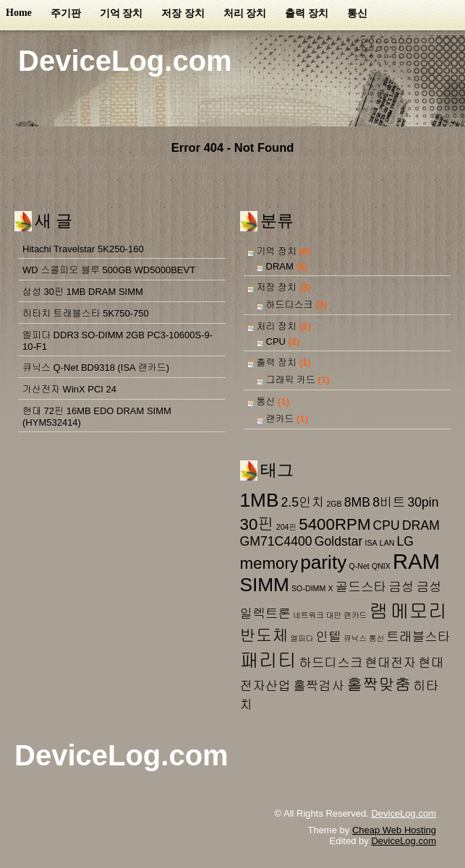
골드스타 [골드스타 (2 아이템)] (361, 587)
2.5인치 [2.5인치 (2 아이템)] (302, 502)
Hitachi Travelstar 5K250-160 (83, 249)
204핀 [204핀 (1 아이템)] (286, 527)
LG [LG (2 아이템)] (406, 541)
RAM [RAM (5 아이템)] (416, 561)
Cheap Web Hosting (394, 830)
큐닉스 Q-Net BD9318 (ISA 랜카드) (96, 368)
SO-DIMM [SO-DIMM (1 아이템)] (308, 588)
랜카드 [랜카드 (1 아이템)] (355, 615)
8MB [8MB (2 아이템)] (357, 502)
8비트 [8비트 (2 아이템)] (389, 502)
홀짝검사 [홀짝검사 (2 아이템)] (319, 686)
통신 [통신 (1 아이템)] (376, 638)
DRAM (280, 266)
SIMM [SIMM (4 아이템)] (265, 585)
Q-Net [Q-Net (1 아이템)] (359, 566)
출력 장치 (307, 13)
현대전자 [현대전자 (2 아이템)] (391, 663)
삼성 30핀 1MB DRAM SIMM (83, 292)
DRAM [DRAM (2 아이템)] (421, 525)
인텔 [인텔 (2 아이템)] (329, 637)
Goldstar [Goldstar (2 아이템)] (339, 541)
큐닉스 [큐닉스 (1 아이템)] (355, 638)
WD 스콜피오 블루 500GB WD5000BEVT (109, 270)
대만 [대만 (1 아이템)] (334, 615)
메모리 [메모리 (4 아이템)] (419, 611)
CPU (276, 341)
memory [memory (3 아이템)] (269, 563)
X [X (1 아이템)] (330, 588)
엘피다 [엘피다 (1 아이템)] (302, 638)
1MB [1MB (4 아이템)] (260, 500)
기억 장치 (121, 13)
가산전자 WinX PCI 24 (69, 389)
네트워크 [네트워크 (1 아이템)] (308, 615)
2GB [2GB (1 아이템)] (334, 504)
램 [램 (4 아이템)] (378, 611)
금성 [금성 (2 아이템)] (401, 587)
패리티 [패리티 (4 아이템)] (269, 661)
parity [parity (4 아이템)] (323, 562)
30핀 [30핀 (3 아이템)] (257, 524)
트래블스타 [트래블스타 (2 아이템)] (418, 637)
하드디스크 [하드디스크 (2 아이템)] (330, 663)
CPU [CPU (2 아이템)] (387, 525)
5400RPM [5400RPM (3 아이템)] (334, 524)
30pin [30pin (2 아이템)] (423, 502)
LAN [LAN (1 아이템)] (387, 543)
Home (19, 13)
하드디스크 (290, 305)
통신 (357, 13)
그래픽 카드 (291, 380)
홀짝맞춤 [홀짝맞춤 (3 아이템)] (379, 685)
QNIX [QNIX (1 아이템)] (381, 566)
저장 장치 (183, 13)
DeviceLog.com (125, 61)
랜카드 (280, 419)
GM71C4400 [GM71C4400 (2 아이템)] (276, 541)
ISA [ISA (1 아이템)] (371, 543)
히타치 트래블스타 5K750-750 (86, 313)
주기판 (66, 13)
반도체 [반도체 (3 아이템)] (264, 636)
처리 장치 (245, 13)
